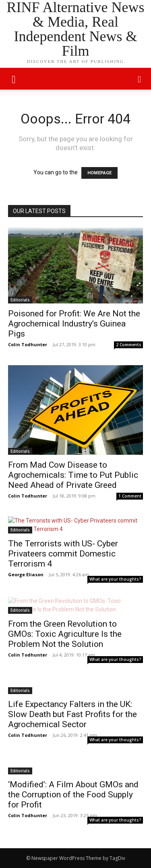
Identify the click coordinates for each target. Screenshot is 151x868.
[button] (140, 79)
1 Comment (130, 496)
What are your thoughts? (115, 579)
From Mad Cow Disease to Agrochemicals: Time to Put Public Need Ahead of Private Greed (73, 475)
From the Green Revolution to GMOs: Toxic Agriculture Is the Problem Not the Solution (65, 634)
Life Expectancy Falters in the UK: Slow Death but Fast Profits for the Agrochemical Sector (72, 714)
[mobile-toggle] (14, 79)
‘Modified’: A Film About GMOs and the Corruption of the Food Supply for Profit (73, 795)
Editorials (20, 300)
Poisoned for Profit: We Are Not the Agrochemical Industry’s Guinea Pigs (74, 324)
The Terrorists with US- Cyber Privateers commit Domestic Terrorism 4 (63, 554)
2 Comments (129, 345)
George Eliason (26, 574)
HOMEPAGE (99, 173)
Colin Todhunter (28, 344)
